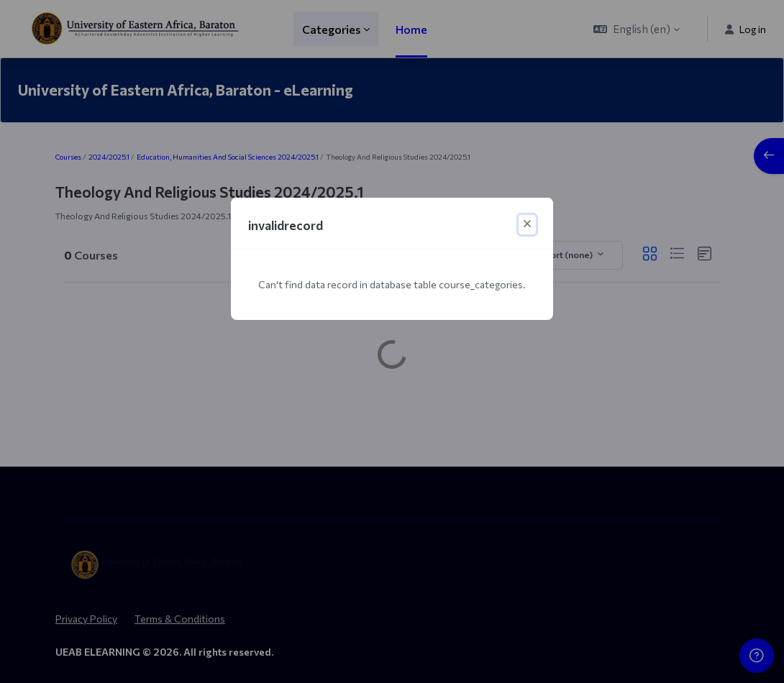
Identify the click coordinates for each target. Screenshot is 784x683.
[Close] (527, 225)
